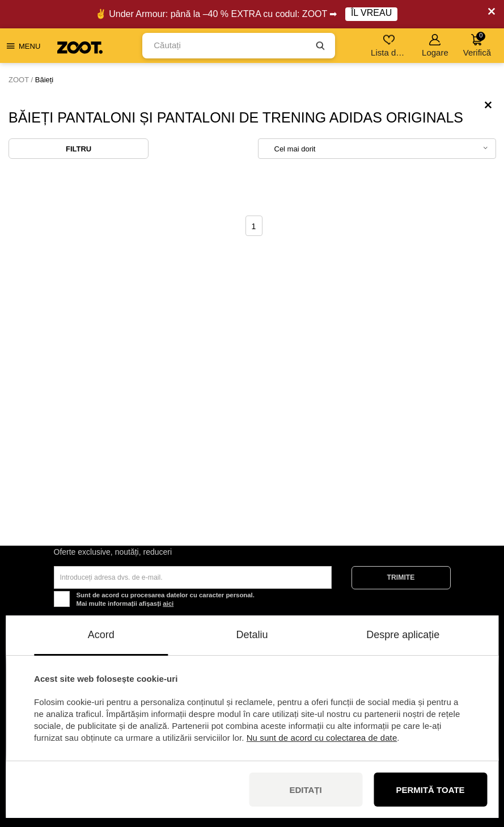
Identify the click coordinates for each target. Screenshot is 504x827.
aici (168, 604)
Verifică (477, 45)
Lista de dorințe (390, 46)
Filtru (79, 149)
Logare (435, 46)
